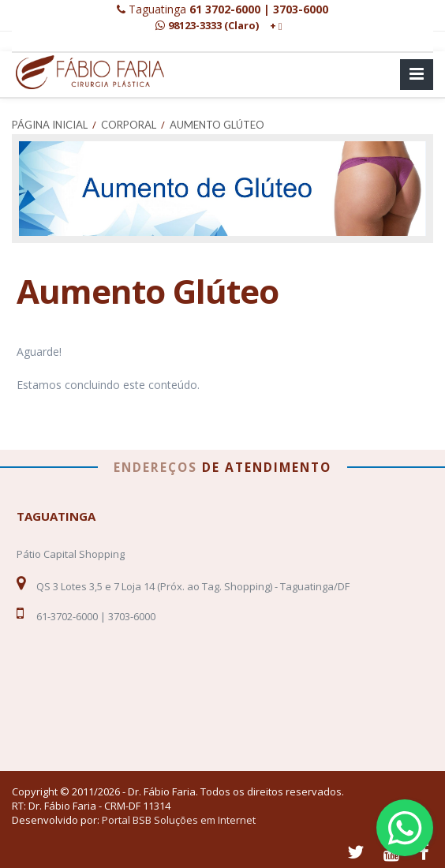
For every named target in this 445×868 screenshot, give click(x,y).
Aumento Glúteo (217, 125)
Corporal (129, 125)
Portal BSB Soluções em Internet (179, 820)
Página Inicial (50, 125)
